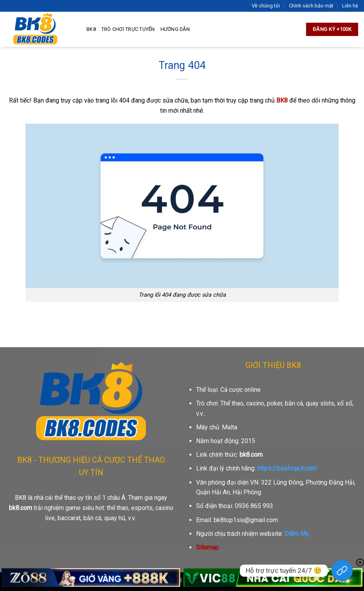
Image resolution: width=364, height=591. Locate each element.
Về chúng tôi (266, 6)
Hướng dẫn (175, 29)
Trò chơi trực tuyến (128, 29)
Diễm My (297, 534)
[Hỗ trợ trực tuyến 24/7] (342, 571)
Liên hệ (350, 6)
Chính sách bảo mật (311, 6)
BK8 (91, 29)
